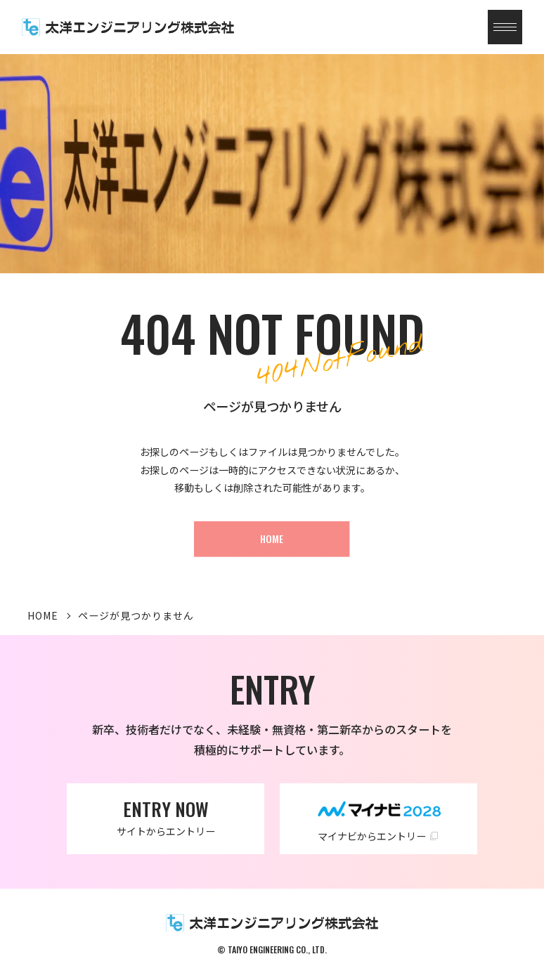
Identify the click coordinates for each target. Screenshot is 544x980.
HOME (43, 615)
